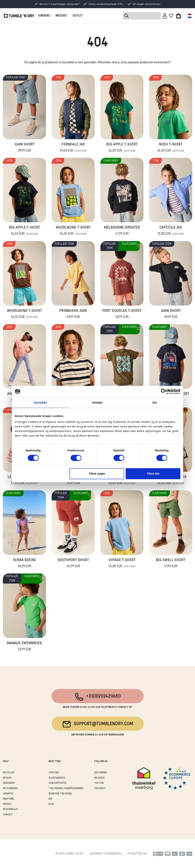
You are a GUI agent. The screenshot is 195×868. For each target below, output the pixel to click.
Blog (51, 804)
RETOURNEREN (10, 788)
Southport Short (73, 564)
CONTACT (8, 815)
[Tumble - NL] (19, 16)
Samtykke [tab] (40, 402)
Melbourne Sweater (122, 231)
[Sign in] (165, 16)
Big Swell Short (171, 564)
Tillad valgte (97, 474)
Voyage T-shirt (122, 564)
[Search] (142, 16)
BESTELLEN (8, 773)
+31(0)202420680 (98, 697)
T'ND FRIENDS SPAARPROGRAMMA (66, 788)
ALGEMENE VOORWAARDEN (106, 854)
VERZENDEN (9, 783)
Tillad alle (153, 474)
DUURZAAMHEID (57, 778)
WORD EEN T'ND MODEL (60, 794)
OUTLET (78, 16)
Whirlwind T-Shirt (73, 231)
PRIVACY (7, 804)
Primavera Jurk (73, 314)
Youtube (99, 783)
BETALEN (7, 778)
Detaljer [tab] (97, 402)
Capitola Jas (171, 231)
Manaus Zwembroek (24, 647)
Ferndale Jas (73, 148)
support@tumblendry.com (98, 724)
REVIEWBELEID (10, 809)
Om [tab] (155, 402)
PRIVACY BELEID (137, 854)
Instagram (100, 773)
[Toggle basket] (179, 16)
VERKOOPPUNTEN (58, 783)
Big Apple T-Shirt (122, 148)
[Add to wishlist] (41, 79)
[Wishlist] (171, 16)
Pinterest (100, 788)
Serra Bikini (24, 564)
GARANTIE (8, 794)
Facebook (99, 778)
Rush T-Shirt (171, 148)
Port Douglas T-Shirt (122, 314)
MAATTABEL (9, 799)
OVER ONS (54, 773)
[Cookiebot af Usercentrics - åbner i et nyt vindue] (164, 392)
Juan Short (24, 148)
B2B (50, 799)
